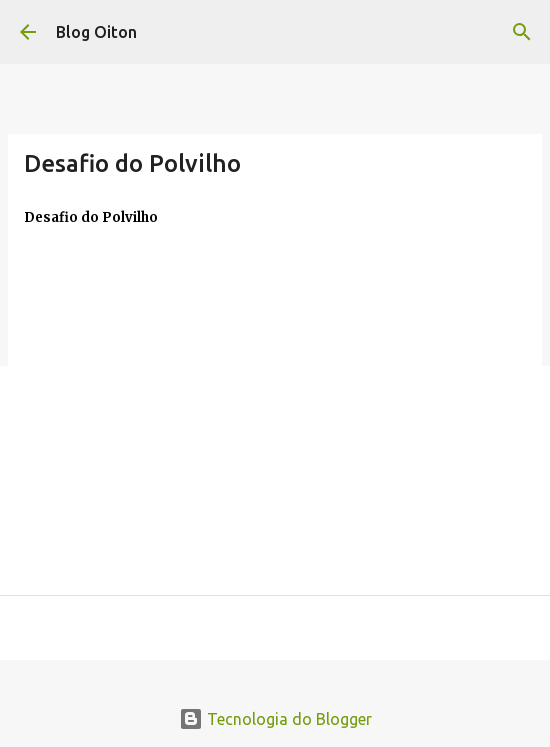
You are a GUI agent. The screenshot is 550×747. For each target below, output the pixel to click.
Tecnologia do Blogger (275, 719)
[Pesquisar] (522, 32)
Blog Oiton (96, 32)
